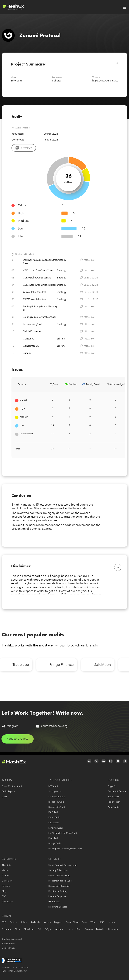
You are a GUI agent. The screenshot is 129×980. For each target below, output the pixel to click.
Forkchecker (114, 802)
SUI (40, 929)
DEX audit (53, 823)
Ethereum (7, 929)
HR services (54, 902)
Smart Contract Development (63, 865)
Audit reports (9, 792)
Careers (6, 876)
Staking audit (55, 792)
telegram (10, 728)
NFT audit (53, 786)
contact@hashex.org (52, 728)
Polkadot (100, 929)
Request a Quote (18, 741)
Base (79, 929)
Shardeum (29, 929)
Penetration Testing (58, 891)
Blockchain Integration (59, 886)
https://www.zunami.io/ (105, 81)
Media (5, 871)
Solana (24, 922)
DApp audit (54, 818)
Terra (84, 922)
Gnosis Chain (72, 922)
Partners (6, 886)
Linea (70, 929)
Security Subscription (59, 871)
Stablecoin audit (57, 797)
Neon (18, 929)
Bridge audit (55, 844)
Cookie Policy (8, 948)
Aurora (47, 922)
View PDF (27, 148)
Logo (14, 7)
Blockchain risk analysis (60, 881)
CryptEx (112, 786)
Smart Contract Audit (12, 786)
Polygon (58, 922)
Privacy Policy (8, 944)
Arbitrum (60, 929)
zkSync (48, 929)
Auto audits (114, 807)
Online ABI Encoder (118, 792)
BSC (4, 922)
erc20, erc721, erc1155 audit (63, 833)
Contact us (7, 902)
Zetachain (113, 929)
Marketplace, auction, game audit (65, 849)
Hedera (112, 922)
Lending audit (55, 828)
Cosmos (89, 929)
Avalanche (36, 922)
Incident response (57, 897)
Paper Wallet (114, 797)
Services (55, 859)
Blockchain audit (57, 807)
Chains (5, 797)
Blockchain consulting (59, 876)
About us (6, 865)
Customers (7, 881)
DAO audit (54, 812)
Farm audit (54, 838)
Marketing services (58, 907)
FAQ (4, 897)
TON (93, 922)
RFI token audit (56, 802)
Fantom (13, 922)
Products (116, 780)
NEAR (101, 922)
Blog (4, 891)
